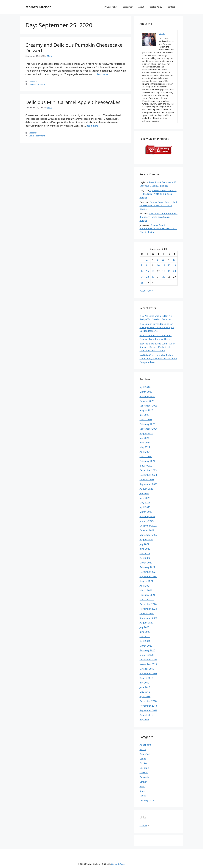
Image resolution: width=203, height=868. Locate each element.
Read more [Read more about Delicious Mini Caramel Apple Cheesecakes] (92, 126)
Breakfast (145, 754)
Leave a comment (37, 84)
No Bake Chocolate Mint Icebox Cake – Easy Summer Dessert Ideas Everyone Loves (158, 359)
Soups (143, 796)
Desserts (33, 81)
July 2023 (144, 493)
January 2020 (147, 655)
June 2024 (145, 443)
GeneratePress (118, 864)
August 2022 (146, 539)
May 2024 (145, 447)
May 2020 (145, 636)
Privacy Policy (111, 7)
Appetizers (145, 745)
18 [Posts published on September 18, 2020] (164, 271)
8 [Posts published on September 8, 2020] (147, 265)
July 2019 (144, 683)
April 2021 (145, 586)
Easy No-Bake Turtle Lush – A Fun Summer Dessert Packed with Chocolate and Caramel (158, 347)
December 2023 (148, 470)
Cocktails (144, 768)
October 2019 (147, 669)
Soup (142, 791)
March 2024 (146, 456)
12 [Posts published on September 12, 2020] (169, 265)
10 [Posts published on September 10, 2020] (158, 265)
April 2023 (145, 507)
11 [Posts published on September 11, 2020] (164, 265)
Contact (171, 7)
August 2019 (146, 678)
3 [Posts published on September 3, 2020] (158, 259)
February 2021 (147, 595)
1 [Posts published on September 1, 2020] (147, 259)
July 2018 (144, 720)
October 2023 (147, 479)
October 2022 (147, 530)
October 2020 (147, 613)
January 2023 (147, 521)
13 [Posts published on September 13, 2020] (175, 265)
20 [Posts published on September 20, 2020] (175, 271)
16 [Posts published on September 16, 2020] (153, 271)
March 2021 (146, 590)
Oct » (150, 291)
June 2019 (145, 687)
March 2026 (146, 392)
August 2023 (146, 489)
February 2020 (147, 650)
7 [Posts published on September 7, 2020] (141, 265)
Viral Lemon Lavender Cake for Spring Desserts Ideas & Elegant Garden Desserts (157, 327)
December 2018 (148, 701)
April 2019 (145, 696)
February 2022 (147, 567)
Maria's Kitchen (39, 7)
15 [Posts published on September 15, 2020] (147, 271)
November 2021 (148, 572)
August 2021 (146, 581)
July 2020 (144, 627)
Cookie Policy (156, 7)
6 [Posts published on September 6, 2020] (174, 259)
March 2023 (146, 512)
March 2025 (146, 419)
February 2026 (147, 396)
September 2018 (148, 710)
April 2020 (145, 641)
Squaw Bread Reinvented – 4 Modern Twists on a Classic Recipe (158, 194)
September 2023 (148, 484)
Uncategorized (148, 800)
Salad (143, 786)
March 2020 (146, 646)
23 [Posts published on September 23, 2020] (153, 277)
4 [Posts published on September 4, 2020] (163, 259)
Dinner (143, 782)
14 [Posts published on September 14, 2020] (142, 271)
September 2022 (148, 535)
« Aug (143, 291)
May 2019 (145, 692)
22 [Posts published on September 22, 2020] (147, 277)
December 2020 (148, 604)
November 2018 (148, 706)
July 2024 (144, 438)
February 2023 (147, 516)
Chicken (144, 763)
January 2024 (147, 466)
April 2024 (145, 452)
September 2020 (148, 618)
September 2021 (148, 576)
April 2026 (145, 387)
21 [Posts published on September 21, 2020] (142, 277)
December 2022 (148, 526)
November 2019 (148, 664)
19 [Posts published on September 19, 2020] (169, 271)
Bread (143, 749)
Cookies (144, 772)
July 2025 (144, 415)
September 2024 (148, 429)
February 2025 (147, 424)
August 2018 (146, 715)
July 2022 (144, 544)
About (141, 7)
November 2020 (148, 609)
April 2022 (145, 558)
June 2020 (145, 632)
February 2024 (147, 461)
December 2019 (148, 660)
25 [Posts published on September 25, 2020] (164, 277)
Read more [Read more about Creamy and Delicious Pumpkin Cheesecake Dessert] (102, 74)
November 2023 (148, 475)
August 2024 (146, 433)
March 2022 (146, 563)
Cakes (143, 759)
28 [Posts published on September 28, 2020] (142, 282)
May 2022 (145, 553)
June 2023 (145, 498)
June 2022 (145, 549)
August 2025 (146, 410)
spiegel (143, 825)
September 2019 (148, 673)
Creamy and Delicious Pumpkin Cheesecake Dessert (74, 48)
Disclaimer (128, 7)
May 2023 (145, 503)
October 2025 (147, 401)
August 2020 (146, 623)
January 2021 (147, 600)
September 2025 (148, 406)
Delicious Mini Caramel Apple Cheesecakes (73, 102)
